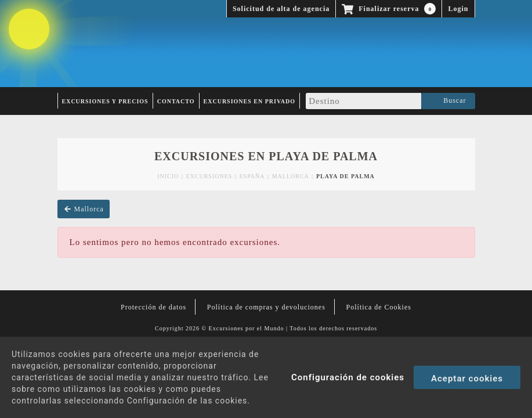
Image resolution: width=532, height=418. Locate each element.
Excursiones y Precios (105, 101)
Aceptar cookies (467, 379)
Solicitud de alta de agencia (281, 9)
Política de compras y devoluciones (266, 307)
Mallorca (291, 176)
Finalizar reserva (389, 9)
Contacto (176, 101)
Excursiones (209, 176)
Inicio (168, 176)
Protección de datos (153, 307)
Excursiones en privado (250, 101)
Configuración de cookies (348, 377)
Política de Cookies (379, 307)
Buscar (448, 101)
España (252, 176)
